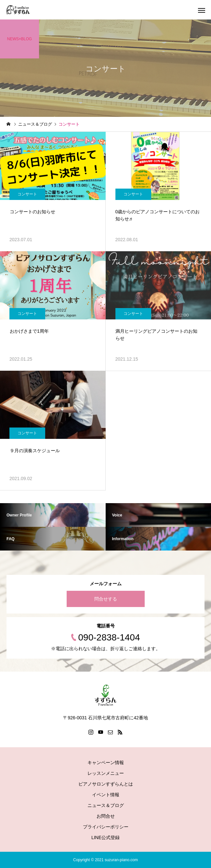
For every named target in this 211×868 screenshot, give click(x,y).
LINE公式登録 (105, 837)
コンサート (27, 194)
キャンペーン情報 (106, 763)
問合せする (106, 599)
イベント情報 (106, 795)
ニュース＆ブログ (106, 805)
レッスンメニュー (106, 773)
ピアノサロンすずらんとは (106, 784)
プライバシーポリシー (106, 827)
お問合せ (106, 816)
